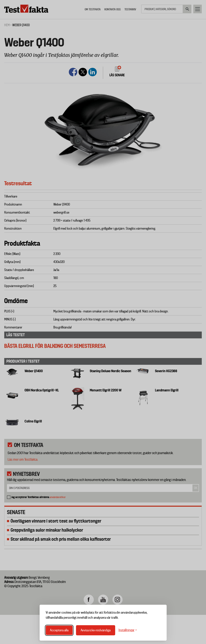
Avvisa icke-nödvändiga (96, 630)
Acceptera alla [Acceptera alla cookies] (59, 630)
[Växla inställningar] (128, 630)
